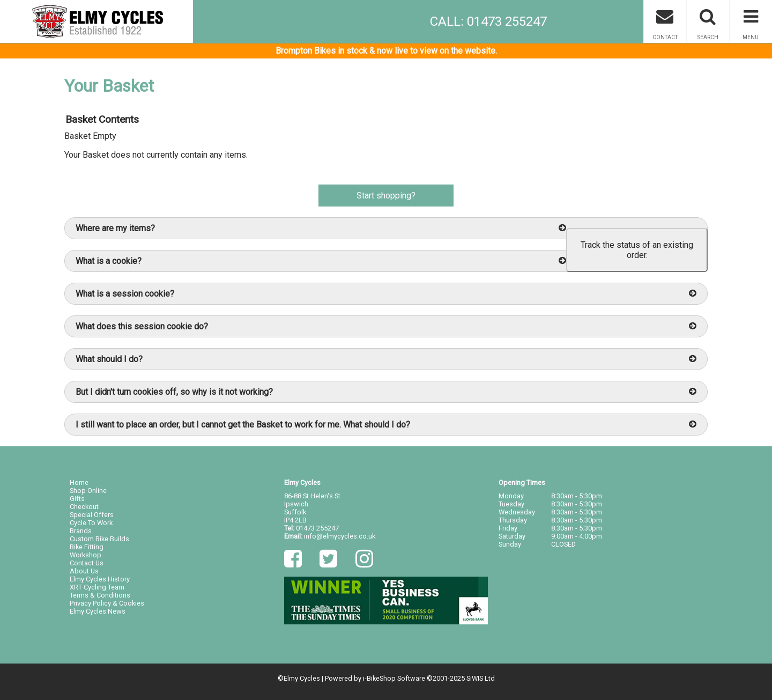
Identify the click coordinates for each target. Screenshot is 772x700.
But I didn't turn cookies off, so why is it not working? (386, 392)
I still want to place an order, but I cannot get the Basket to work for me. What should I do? (386, 425)
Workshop (86, 555)
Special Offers (92, 515)
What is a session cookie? (386, 294)
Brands (81, 531)
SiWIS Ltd (481, 678)
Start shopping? (386, 196)
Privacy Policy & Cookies (107, 603)
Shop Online (88, 491)
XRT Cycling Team (97, 587)
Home (79, 482)
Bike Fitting (87, 547)
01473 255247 (317, 528)
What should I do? (386, 359)
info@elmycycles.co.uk (340, 536)
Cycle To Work (91, 523)
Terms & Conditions (100, 595)
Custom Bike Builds (99, 539)
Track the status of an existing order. (637, 250)
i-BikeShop (379, 678)
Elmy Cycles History (100, 579)
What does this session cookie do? (386, 326)
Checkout (84, 507)
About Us (84, 571)
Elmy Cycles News (98, 611)
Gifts (77, 499)
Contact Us (87, 563)
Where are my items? (321, 228)
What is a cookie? (321, 261)
